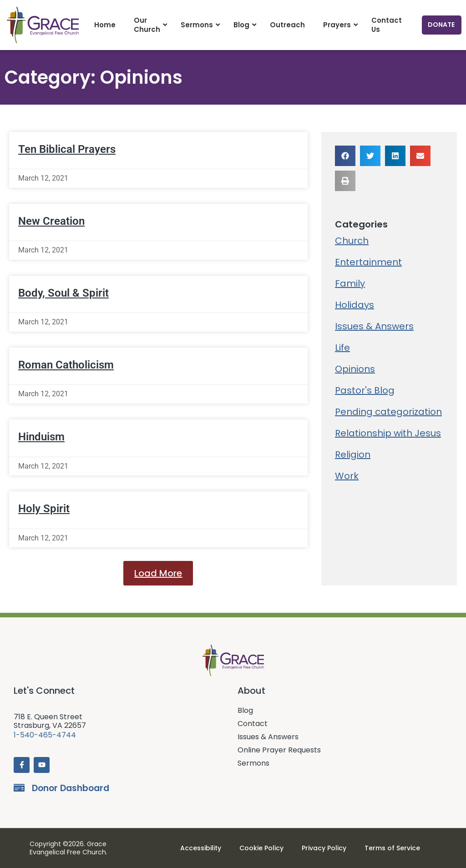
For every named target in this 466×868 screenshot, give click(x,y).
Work (347, 476)
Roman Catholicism (66, 365)
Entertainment (368, 262)
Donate (441, 25)
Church (352, 241)
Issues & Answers (374, 326)
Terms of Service (392, 848)
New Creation (51, 221)
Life (342, 348)
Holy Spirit (44, 509)
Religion (353, 454)
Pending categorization (388, 412)
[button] (158, 573)
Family (350, 283)
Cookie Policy (261, 848)
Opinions (355, 369)
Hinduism (41, 437)
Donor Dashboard (71, 788)
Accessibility (201, 848)
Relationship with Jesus (388, 433)
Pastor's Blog (365, 390)
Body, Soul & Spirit (63, 293)
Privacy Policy (324, 848)
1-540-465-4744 (45, 735)
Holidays (355, 305)
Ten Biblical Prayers (67, 149)
